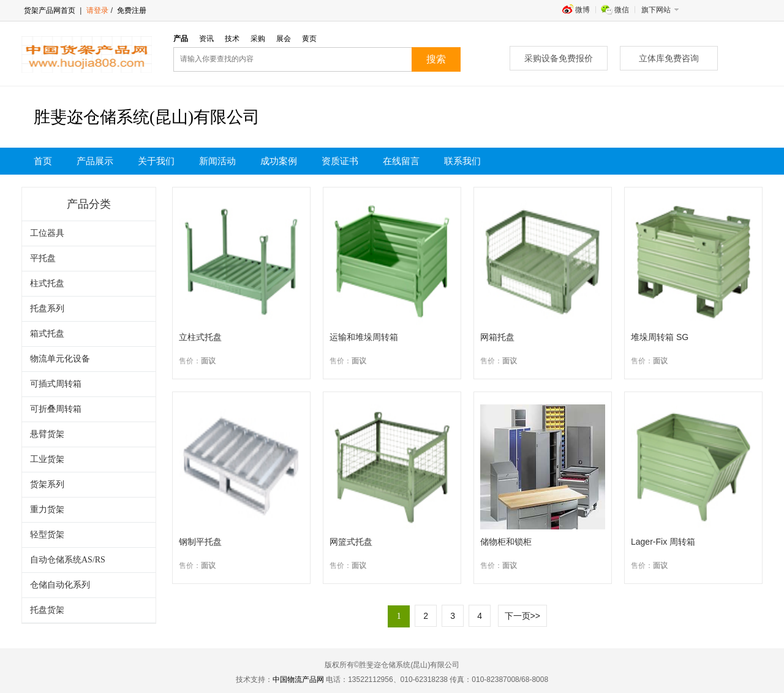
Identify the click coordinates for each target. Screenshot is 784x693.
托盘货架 (47, 610)
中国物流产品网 (298, 680)
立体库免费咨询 (669, 58)
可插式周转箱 (56, 384)
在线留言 (401, 161)
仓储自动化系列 (60, 585)
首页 (43, 161)
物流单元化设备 (60, 359)
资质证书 (340, 161)
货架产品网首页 (50, 10)
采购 (258, 39)
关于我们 (156, 161)
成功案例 (279, 161)
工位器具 (47, 233)
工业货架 (47, 459)
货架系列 (47, 484)
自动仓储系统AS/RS (68, 560)
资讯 (206, 39)
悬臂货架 (47, 434)
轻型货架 (47, 535)
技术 (232, 39)
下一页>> (522, 616)
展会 (284, 39)
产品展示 (95, 161)
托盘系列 (47, 309)
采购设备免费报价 (559, 58)
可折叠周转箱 (56, 409)
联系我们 (462, 161)
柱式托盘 (47, 283)
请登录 (97, 10)
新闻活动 (217, 161)
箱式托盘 (47, 334)
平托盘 (43, 258)
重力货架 (47, 509)
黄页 (309, 39)
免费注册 (131, 10)
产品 (181, 39)
